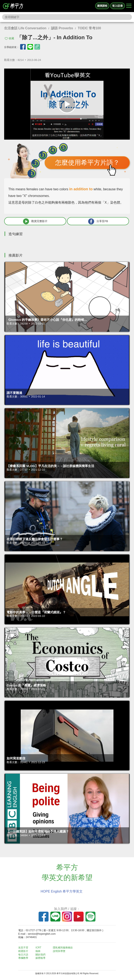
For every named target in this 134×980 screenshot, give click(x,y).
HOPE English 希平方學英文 (62, 891)
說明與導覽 (59, 951)
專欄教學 (23, 958)
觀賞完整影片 (35, 221)
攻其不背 (23, 948)
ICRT (38, 948)
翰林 (38, 951)
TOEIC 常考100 (89, 28)
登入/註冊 (118, 6)
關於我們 (40, 955)
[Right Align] (129, 6)
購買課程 (102, 6)
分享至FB (98, 221)
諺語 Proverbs (62, 28)
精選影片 (23, 951)
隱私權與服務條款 (63, 948)
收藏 (11, 38)
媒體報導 (40, 958)
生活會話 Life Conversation (25, 28)
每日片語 (23, 955)
